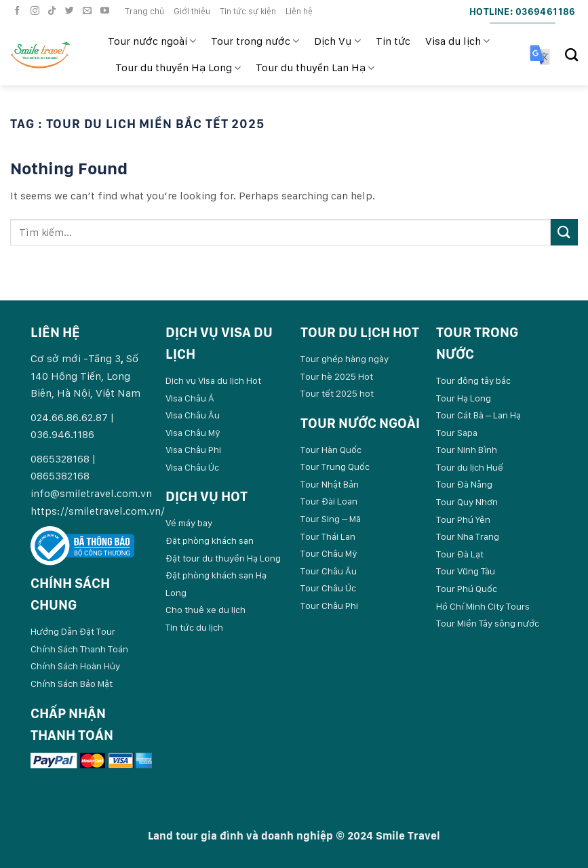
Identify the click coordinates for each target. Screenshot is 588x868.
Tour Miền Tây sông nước (488, 623)
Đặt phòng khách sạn (210, 540)
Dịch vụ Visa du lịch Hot (213, 380)
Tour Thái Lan (328, 536)
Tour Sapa (457, 433)
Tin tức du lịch (194, 627)
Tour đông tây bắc (473, 380)
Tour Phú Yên (463, 519)
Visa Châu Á (190, 398)
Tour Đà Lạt (460, 554)
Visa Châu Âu (193, 415)
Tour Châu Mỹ (329, 553)
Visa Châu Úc (192, 467)
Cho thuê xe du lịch (205, 610)
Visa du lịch (457, 41)
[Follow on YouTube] (106, 11)
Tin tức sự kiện (248, 11)
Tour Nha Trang (468, 536)
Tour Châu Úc (328, 588)
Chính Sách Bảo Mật (72, 684)
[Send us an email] (89, 11)
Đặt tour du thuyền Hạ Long (223, 558)
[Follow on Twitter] (71, 11)
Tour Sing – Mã (331, 519)
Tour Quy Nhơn (467, 502)
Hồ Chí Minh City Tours (483, 606)
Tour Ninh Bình (467, 450)
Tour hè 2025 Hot (337, 376)
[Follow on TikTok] (54, 11)
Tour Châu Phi (329, 606)
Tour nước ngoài (152, 41)
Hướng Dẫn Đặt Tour (73, 631)
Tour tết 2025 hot (337, 393)
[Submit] (564, 232)
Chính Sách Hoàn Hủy (75, 666)
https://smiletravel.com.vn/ (98, 511)
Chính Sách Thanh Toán (79, 649)
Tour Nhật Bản (330, 484)
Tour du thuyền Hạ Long (178, 68)
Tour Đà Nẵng (464, 484)
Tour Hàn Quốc (331, 450)
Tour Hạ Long (464, 398)
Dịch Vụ (337, 41)
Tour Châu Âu (329, 571)
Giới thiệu (192, 11)
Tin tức (393, 41)
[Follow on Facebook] (19, 11)
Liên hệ (299, 11)
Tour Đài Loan (329, 501)
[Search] (571, 55)
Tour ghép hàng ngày (345, 359)
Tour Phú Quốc (467, 589)
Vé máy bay (189, 523)
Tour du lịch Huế (470, 467)
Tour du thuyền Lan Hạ (315, 68)
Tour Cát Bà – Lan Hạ (478, 415)
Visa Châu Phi (193, 450)
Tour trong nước (255, 41)
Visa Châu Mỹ (193, 433)
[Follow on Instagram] (37, 11)
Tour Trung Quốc (335, 467)
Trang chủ (144, 11)
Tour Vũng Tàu (466, 571)
